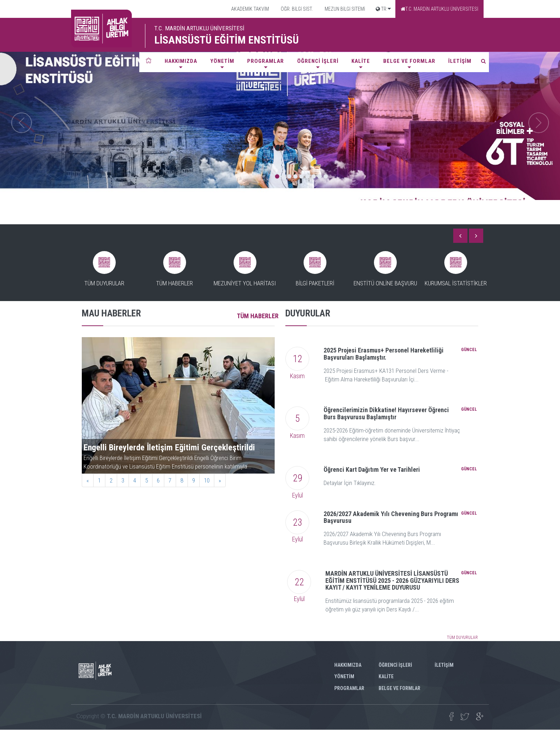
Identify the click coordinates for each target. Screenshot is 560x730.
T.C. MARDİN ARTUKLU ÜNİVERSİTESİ (439, 9)
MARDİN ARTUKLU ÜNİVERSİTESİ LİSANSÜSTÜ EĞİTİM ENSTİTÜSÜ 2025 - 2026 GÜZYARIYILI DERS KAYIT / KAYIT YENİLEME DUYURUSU (392, 581)
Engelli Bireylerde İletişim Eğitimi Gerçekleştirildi (169, 447)
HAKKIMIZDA (181, 61)
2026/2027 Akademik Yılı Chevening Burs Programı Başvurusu (391, 517)
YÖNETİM (222, 61)
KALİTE (361, 61)
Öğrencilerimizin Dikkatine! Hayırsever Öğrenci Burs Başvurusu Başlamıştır (386, 413)
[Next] (220, 480)
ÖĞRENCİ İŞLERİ (318, 61)
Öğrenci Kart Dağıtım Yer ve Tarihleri (372, 469)
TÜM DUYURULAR (462, 637)
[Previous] (88, 480)
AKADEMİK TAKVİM (249, 9)
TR (381, 9)
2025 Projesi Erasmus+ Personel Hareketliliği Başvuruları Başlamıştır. (384, 354)
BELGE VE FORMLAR (409, 61)
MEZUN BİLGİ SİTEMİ (344, 9)
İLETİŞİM (460, 61)
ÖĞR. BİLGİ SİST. (296, 9)
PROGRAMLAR (266, 61)
